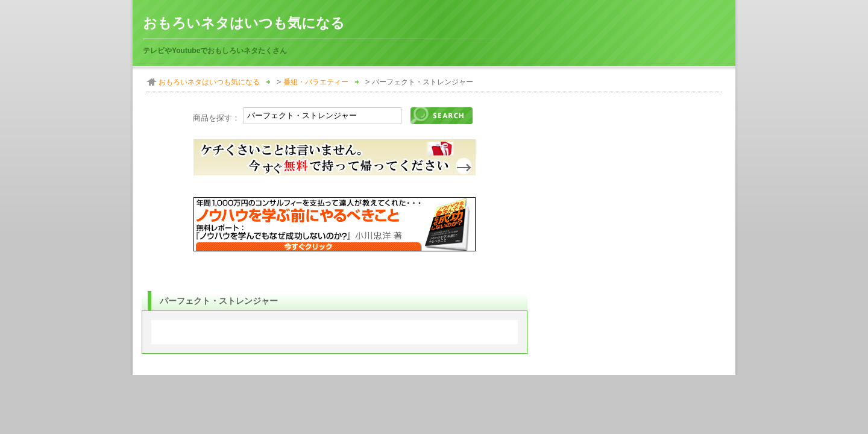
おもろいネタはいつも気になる (244, 23)
